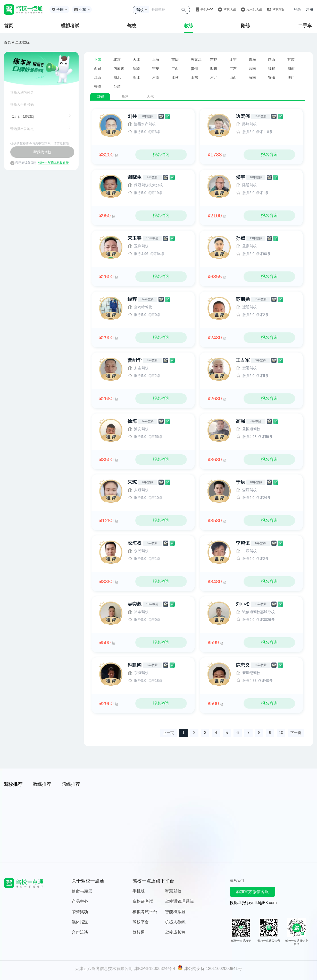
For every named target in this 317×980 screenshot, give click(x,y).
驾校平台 (141, 922)
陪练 (246, 26)
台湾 (117, 86)
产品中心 (80, 901)
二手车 (305, 26)
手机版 (139, 891)
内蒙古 (119, 68)
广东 (233, 68)
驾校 (132, 26)
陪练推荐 (71, 784)
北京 (117, 59)
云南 (252, 68)
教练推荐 (42, 784)
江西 (98, 77)
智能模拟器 (175, 912)
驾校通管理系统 (179, 901)
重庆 (175, 59)
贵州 (194, 68)
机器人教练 (175, 922)
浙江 (136, 77)
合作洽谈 (80, 932)
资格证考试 (143, 901)
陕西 (272, 59)
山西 (233, 77)
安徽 (272, 77)
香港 (98, 86)
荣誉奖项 (80, 912)
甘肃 (291, 59)
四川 (214, 68)
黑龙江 (196, 59)
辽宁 (233, 59)
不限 (98, 59)
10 (281, 733)
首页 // (9, 42)
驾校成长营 (175, 932)
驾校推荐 (13, 784)
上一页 (169, 733)
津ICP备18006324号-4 (155, 969)
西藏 (98, 68)
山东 (194, 77)
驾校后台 (279, 9)
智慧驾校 (173, 891)
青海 (252, 59)
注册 (310, 10)
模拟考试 (70, 26)
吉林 (214, 59)
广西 (175, 68)
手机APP (207, 9)
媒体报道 (80, 922)
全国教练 (22, 42)
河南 (156, 77)
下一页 (296, 733)
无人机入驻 (254, 9)
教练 (189, 26)
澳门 (291, 77)
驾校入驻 (230, 9)
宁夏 (156, 68)
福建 (272, 68)
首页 (9, 26)
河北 (214, 77)
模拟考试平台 (145, 912)
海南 (252, 77)
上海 (156, 59)
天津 (136, 59)
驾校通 (139, 932)
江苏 (175, 77)
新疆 (136, 68)
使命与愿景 (82, 891)
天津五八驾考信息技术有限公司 (104, 969)
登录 (297, 10)
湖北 (117, 77)
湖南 (291, 68)
